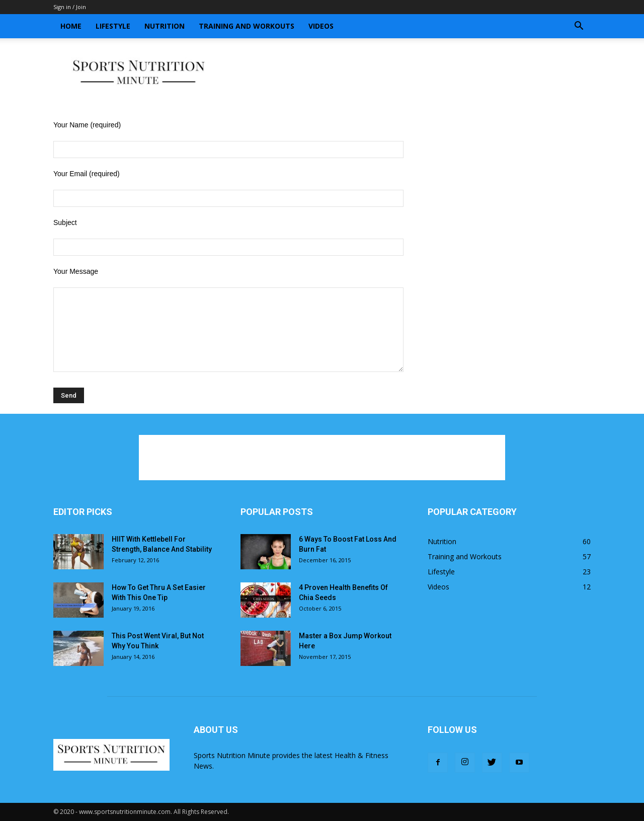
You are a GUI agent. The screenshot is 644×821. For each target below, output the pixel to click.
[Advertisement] (408, 73)
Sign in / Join (70, 7)
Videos (321, 26)
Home (71, 26)
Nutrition (165, 26)
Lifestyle (113, 26)
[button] (579, 27)
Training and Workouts (247, 26)
